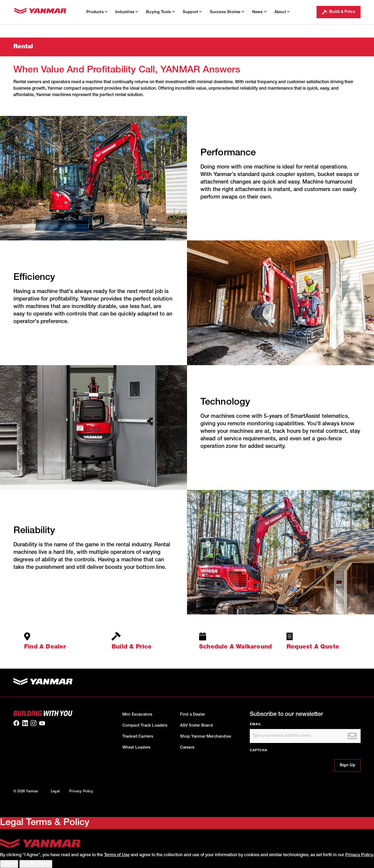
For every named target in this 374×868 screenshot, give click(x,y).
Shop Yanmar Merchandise (206, 737)
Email (256, 724)
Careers (187, 748)
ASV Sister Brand (196, 726)
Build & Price (339, 12)
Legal (55, 792)
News (259, 12)
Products (97, 12)
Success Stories (227, 12)
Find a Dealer (193, 715)
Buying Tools (160, 12)
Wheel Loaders (137, 748)
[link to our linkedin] (25, 723)
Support (192, 12)
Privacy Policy (81, 792)
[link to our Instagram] (34, 723)
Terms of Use (117, 855)
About (282, 12)
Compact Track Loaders (145, 726)
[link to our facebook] (16, 723)
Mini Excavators (137, 715)
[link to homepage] (40, 12)
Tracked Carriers (138, 737)
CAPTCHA (258, 750)
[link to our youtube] (42, 723)
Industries (127, 12)
